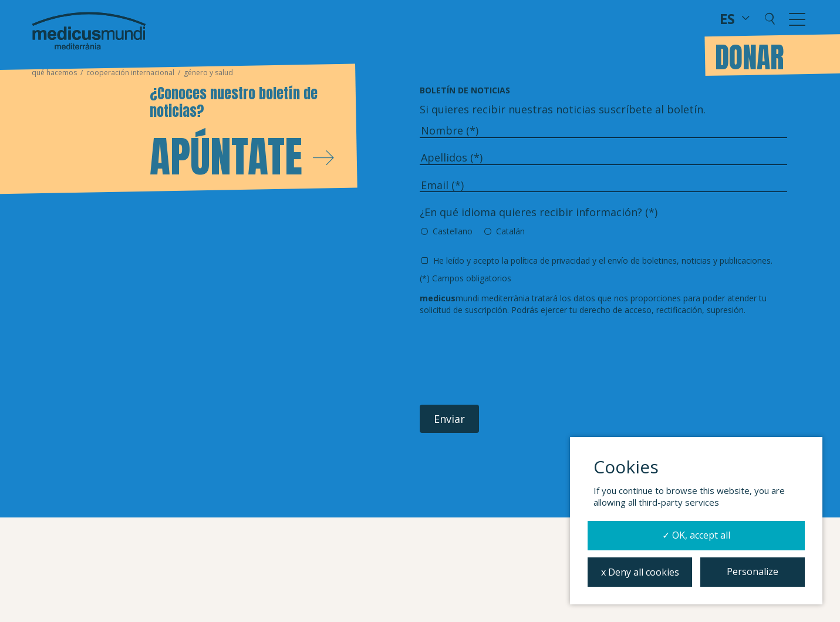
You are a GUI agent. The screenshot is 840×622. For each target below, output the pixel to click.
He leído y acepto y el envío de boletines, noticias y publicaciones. (603, 260)
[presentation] (509, 361)
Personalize (753, 571)
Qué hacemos (54, 73)
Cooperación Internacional (130, 73)
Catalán (510, 231)
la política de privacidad (546, 260)
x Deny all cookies (640, 572)
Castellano (453, 231)
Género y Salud (208, 73)
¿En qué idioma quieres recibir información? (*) (539, 212)
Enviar (449, 419)
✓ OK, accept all (696, 535)
